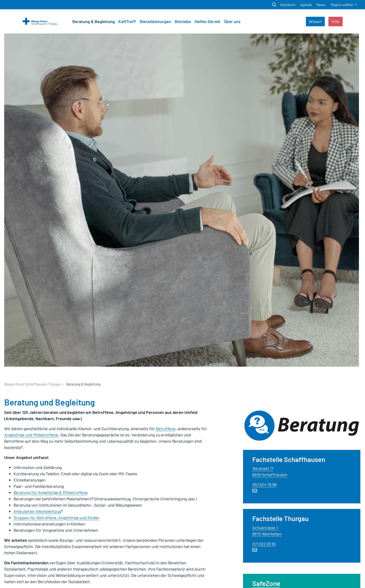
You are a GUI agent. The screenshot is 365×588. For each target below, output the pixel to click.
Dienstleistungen (155, 21)
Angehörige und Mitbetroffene (31, 435)
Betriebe (183, 21)
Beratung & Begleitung (94, 21)
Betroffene (166, 429)
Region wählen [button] (342, 5)
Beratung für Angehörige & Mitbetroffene (51, 492)
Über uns (232, 21)
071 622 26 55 (264, 544)
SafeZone (266, 583)
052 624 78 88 (264, 485)
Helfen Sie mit (207, 21)
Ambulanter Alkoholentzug (37, 511)
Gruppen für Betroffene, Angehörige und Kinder (56, 518)
